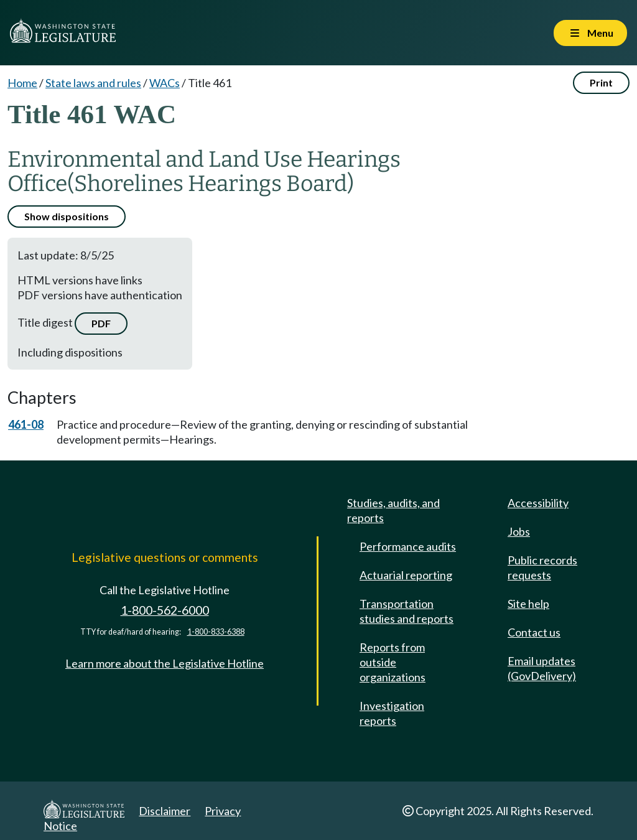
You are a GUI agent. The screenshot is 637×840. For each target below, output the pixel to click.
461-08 (26, 424)
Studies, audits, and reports (393, 510)
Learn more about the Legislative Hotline (165, 663)
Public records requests (542, 567)
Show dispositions (67, 216)
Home (22, 83)
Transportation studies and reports (407, 611)
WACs (165, 83)
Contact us (534, 632)
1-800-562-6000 (165, 610)
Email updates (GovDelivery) (542, 668)
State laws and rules (93, 83)
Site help (528, 604)
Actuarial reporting (406, 575)
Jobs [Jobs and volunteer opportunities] (519, 531)
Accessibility (538, 503)
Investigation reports (392, 713)
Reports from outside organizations (393, 662)
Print (601, 82)
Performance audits (408, 546)
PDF (101, 323)
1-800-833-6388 (216, 632)
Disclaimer (165, 811)
